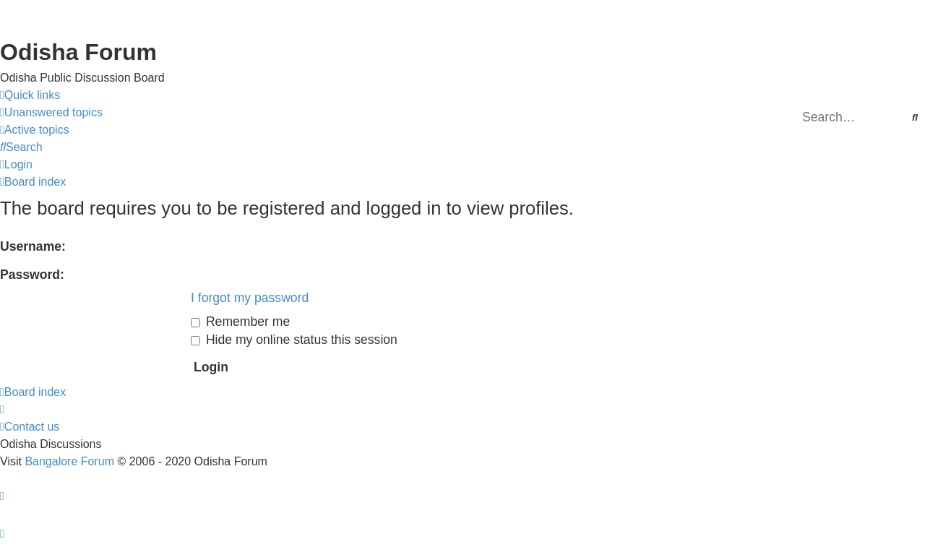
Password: (32, 275)
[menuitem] (51, 113)
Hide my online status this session (294, 340)
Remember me (240, 322)
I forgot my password (250, 298)
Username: (33, 246)
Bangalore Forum (69, 461)
